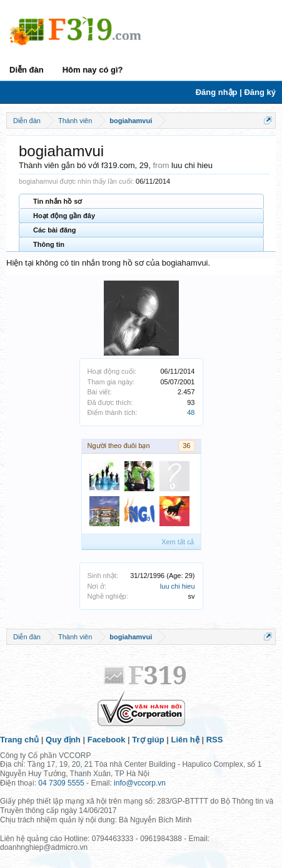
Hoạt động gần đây (64, 216)
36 (186, 446)
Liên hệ (185, 740)
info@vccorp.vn (140, 783)
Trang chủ (19, 740)
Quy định (63, 740)
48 (191, 412)
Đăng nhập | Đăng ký (236, 92)
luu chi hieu (178, 586)
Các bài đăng (54, 230)
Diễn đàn (27, 70)
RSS (215, 740)
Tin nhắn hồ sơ (58, 201)
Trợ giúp (148, 740)
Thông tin (49, 244)
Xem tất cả (178, 542)
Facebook (107, 740)
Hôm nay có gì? (93, 70)
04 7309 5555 (61, 783)
